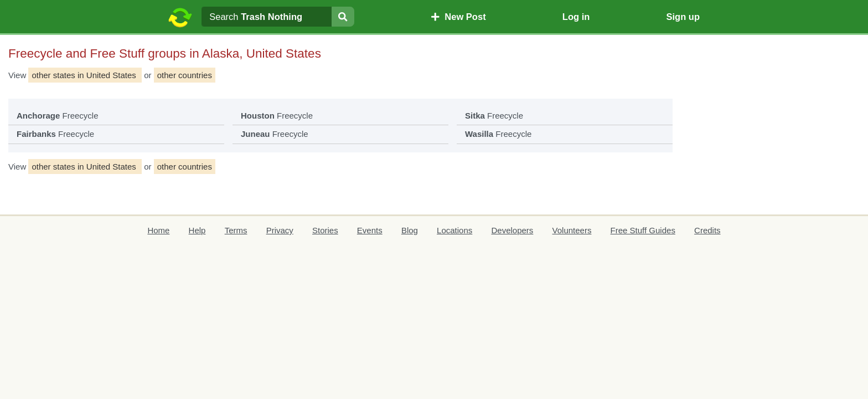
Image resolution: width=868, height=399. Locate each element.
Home (158, 230)
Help (197, 230)
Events (370, 230)
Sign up (683, 17)
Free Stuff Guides (643, 230)
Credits (707, 230)
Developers (512, 230)
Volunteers (572, 230)
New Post (458, 17)
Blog (410, 230)
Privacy (280, 230)
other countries (185, 75)
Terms (236, 230)
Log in (576, 17)
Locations (454, 230)
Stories (325, 230)
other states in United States (85, 75)
